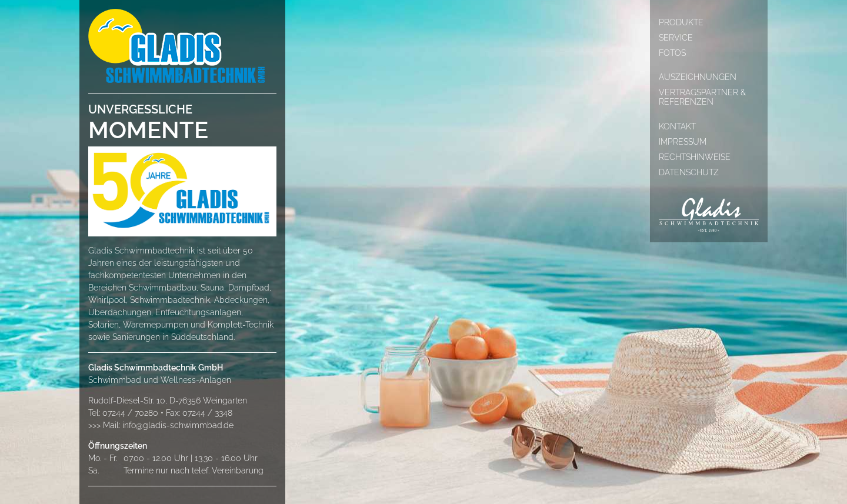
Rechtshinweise (695, 157)
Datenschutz (689, 172)
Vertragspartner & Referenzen (702, 97)
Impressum (683, 142)
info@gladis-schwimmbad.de (178, 425)
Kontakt (677, 126)
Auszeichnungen (698, 77)
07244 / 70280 (130, 413)
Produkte (681, 22)
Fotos (672, 53)
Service (676, 38)
